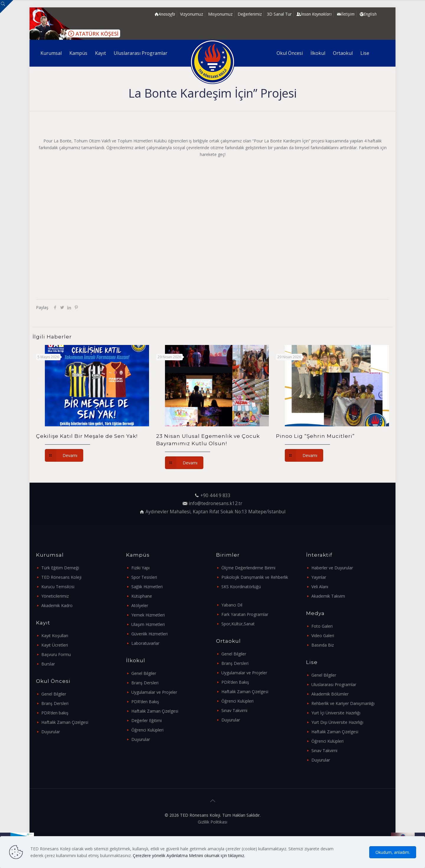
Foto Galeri (322, 626)
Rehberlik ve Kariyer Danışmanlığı (343, 703)
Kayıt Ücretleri (55, 645)
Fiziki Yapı (140, 568)
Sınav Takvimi (234, 710)
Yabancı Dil (232, 605)
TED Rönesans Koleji (61, 577)
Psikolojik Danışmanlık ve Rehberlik (255, 577)
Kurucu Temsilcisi (58, 587)
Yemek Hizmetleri (148, 615)
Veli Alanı (320, 587)
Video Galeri (323, 636)
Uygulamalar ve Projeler (154, 692)
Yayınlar (319, 577)
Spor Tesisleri (144, 577)
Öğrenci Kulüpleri (147, 730)
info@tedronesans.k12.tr (215, 503)
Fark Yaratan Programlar (245, 614)
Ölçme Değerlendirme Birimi (248, 568)
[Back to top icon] (212, 801)
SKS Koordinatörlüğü (241, 587)
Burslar (48, 664)
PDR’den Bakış (145, 702)
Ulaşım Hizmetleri (148, 624)
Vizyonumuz (192, 14)
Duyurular (51, 732)
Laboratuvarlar (145, 643)
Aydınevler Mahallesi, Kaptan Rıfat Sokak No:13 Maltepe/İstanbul (215, 512)
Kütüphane (142, 596)
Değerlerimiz (250, 14)
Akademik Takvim (328, 596)
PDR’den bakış (55, 713)
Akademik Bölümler (330, 694)
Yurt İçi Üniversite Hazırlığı (336, 713)
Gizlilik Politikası (212, 822)
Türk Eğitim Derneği (60, 568)
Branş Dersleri (55, 703)
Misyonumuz (220, 14)
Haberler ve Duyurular (332, 568)
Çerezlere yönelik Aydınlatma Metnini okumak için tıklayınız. (189, 855)
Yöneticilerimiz (55, 596)
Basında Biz (323, 645)
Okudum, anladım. (393, 852)
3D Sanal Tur (279, 14)
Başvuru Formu (56, 654)
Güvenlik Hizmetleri (149, 634)
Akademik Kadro (57, 605)
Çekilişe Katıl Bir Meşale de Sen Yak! (87, 436)
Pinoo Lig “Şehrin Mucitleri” (315, 436)
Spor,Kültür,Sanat (238, 624)
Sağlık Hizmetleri (147, 587)
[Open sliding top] (7, 7)
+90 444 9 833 (215, 495)
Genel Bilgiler (54, 694)
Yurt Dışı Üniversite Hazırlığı (337, 722)
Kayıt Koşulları (55, 636)
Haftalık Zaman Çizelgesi (65, 722)
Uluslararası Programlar (334, 684)
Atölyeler (140, 605)
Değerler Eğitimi (147, 720)
